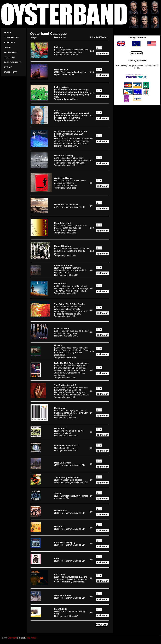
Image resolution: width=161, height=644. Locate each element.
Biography (11, 52)
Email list (10, 72)
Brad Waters (31, 638)
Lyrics (8, 67)
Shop (7, 47)
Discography (13, 62)
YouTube (10, 57)
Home (8, 32)
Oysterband (12, 638)
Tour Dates (11, 37)
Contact (10, 42)
